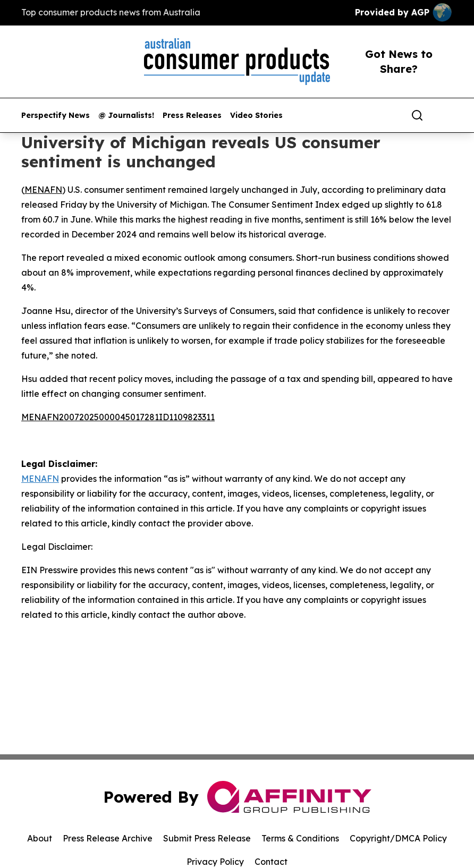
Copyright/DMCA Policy (398, 838)
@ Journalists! (126, 116)
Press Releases (192, 116)
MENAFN (43, 190)
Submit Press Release (207, 838)
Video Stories (256, 116)
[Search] (417, 115)
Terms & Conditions (300, 838)
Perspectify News (56, 116)
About (40, 838)
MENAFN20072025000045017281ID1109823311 (118, 417)
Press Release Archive (108, 838)
